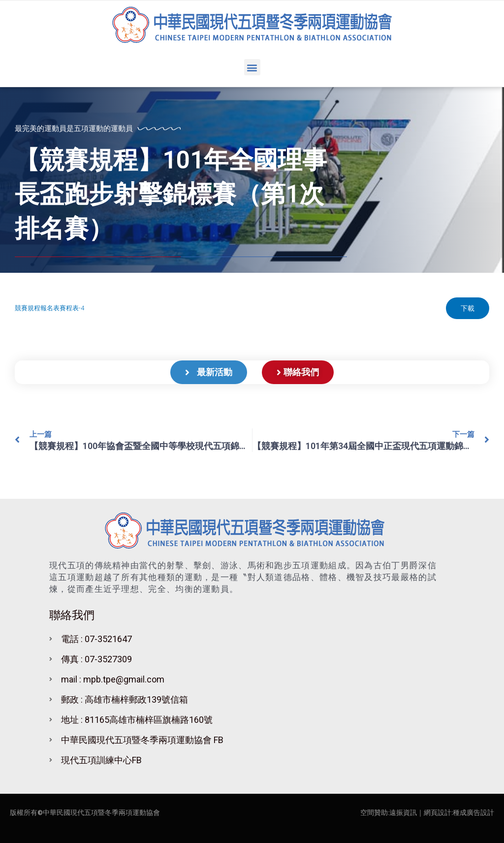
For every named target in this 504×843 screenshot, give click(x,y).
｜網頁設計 (434, 812)
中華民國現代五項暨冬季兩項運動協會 (101, 812)
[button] (252, 67)
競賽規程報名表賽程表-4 (49, 308)
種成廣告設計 (473, 812)
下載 (468, 308)
